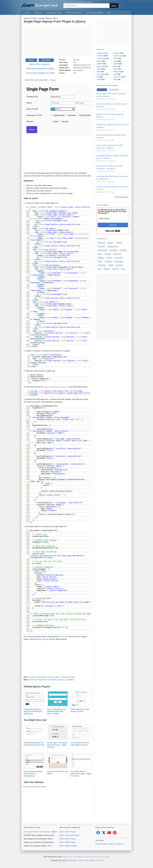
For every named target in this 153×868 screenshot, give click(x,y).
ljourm (62, 636)
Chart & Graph (118, 56)
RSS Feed (100, 860)
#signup (53, 80)
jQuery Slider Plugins (68, 832)
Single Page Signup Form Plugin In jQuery (55, 21)
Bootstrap (101, 258)
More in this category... (40, 64)
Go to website (78, 70)
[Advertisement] (58, 41)
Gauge (111, 265)
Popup (100, 262)
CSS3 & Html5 (101, 58)
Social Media (101, 74)
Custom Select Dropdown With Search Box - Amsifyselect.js (33, 774)
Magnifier (123, 250)
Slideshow (117, 72)
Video (123, 269)
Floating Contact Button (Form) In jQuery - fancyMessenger (52, 677)
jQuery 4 (110, 243)
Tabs (99, 269)
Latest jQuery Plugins (54, 13)
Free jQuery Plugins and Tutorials (41, 4)
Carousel (119, 243)
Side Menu (119, 265)
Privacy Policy (83, 860)
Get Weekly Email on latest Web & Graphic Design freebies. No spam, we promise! (112, 211)
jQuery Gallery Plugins (68, 846)
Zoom (115, 80)
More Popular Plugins (122, 197)
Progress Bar (119, 262)
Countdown (101, 247)
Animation (100, 56)
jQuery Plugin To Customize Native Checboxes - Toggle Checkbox (57, 745)
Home (27, 13)
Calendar (108, 254)
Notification (108, 262)
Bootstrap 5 (101, 243)
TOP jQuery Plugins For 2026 (40, 73)
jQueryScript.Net (71, 860)
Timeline (106, 269)
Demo (31, 60)
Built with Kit (113, 231)
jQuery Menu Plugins (68, 839)
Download (46, 60)
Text (98, 77)
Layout (116, 61)
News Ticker (117, 254)
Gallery (99, 61)
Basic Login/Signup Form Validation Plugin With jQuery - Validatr (56, 711)
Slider (99, 72)
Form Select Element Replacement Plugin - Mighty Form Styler (81, 774)
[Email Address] (113, 218)
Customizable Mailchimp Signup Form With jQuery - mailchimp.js (33, 711)
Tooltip (99, 80)
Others (99, 69)
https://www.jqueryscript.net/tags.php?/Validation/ (58, 556)
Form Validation (103, 250)
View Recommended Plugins (40, 69)
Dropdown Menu (113, 247)
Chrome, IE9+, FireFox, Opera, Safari (36, 80)
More (50, 846)
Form (115, 58)
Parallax (109, 258)
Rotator (116, 69)
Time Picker (118, 258)
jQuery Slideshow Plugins (70, 835)
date (31, 185)
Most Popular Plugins (74, 13)
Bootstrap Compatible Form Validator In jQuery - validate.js (51, 680)
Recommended (114, 90)
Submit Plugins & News (105, 844)
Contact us (119, 844)
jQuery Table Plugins (68, 842)
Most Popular (102, 90)
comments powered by (34, 786)
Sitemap (92, 860)
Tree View (115, 269)
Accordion (117, 53)
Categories (38, 13)
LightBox (100, 64)
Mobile (115, 66)
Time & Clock (118, 77)
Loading (116, 64)
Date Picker (114, 250)
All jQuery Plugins (103, 53)
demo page (42, 639)
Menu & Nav (101, 66)
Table (115, 74)
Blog (109, 13)
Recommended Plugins (94, 13)
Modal (100, 254)
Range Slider (102, 265)
